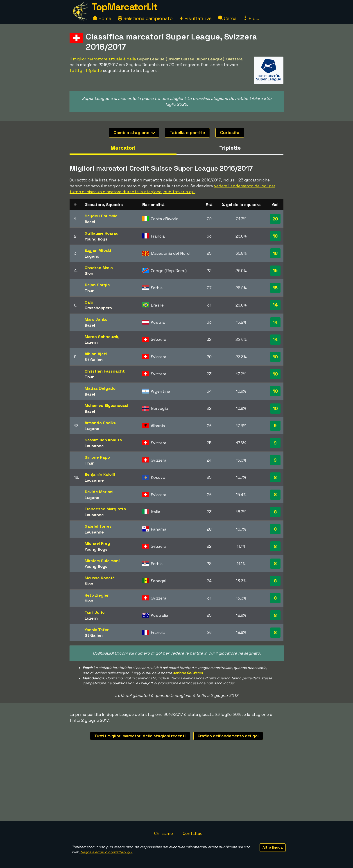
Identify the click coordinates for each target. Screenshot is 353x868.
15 (275, 270)
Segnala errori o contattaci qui (106, 852)
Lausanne (94, 446)
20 (275, 219)
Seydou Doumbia (101, 216)
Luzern (91, 342)
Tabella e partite (187, 133)
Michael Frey (97, 543)
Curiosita (230, 133)
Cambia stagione (134, 133)
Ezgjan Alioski (98, 250)
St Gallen (94, 360)
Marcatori (123, 148)
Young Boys (96, 239)
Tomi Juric (95, 612)
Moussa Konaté (100, 578)
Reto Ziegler (97, 595)
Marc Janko (96, 319)
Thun (90, 291)
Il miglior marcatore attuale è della (103, 59)
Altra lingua (273, 847)
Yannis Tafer (97, 630)
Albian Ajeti (96, 354)
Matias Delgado (100, 388)
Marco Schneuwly (102, 337)
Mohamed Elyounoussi (106, 405)
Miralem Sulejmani (102, 561)
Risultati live (196, 18)
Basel (90, 222)
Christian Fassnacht (105, 371)
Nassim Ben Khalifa (103, 440)
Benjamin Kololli (100, 474)
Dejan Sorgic (97, 285)
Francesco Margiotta (105, 509)
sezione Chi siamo (188, 673)
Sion (89, 273)
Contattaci (193, 833)
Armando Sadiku (101, 423)
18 (275, 236)
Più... (251, 18)
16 (275, 253)
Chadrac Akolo (99, 268)
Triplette (230, 148)
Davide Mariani (99, 492)
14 (275, 305)
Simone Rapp (97, 457)
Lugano (92, 256)
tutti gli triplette (86, 70)
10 (275, 357)
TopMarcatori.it (124, 7)
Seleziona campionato (145, 18)
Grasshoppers (98, 308)
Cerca (227, 18)
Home (102, 18)
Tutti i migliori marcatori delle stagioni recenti (140, 736)
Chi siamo (164, 833)
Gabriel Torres (98, 526)
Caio (89, 302)
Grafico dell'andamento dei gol (228, 736)
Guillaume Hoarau (102, 233)
